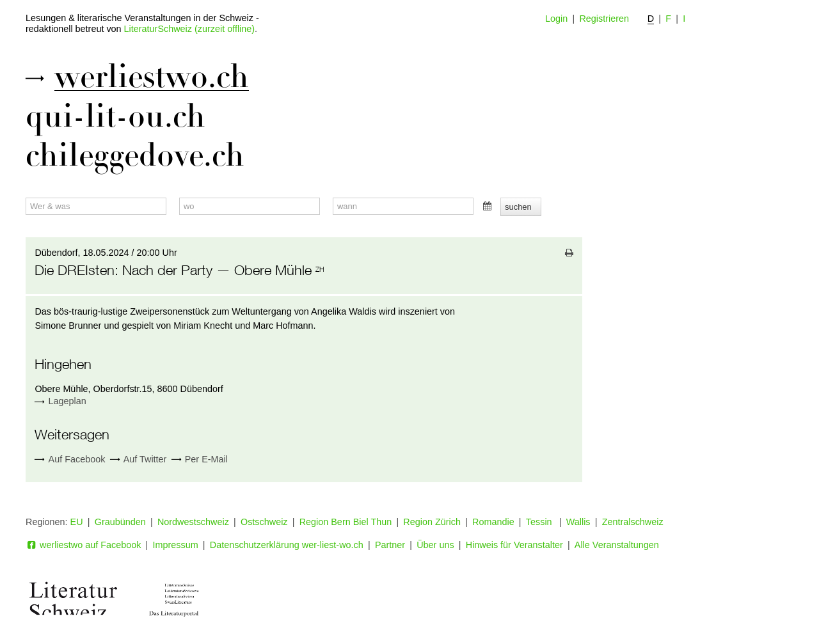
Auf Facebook (70, 459)
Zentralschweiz (633, 522)
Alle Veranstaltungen (617, 545)
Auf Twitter (139, 459)
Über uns (435, 545)
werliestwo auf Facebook (83, 545)
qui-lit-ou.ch (115, 116)
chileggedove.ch (135, 155)
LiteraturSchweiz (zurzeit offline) (189, 29)
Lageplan (68, 401)
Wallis (578, 522)
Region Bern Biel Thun (346, 522)
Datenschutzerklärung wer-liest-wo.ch (287, 545)
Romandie (493, 522)
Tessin (540, 522)
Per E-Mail (200, 459)
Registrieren (604, 19)
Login (556, 19)
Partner (390, 545)
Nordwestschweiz (193, 522)
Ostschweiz (264, 522)
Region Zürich (432, 522)
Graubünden (120, 522)
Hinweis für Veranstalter (514, 545)
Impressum (176, 545)
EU (77, 522)
